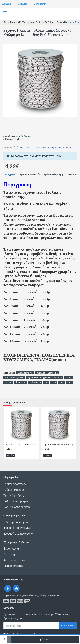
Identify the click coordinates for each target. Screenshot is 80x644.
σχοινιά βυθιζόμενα (14, 378)
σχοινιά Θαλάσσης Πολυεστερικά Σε (45, 378)
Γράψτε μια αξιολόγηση (61, 147)
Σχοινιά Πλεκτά (64, 22)
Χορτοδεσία (36, 22)
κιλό (69, 382)
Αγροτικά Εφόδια (18, 22)
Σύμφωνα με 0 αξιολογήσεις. (34, 147)
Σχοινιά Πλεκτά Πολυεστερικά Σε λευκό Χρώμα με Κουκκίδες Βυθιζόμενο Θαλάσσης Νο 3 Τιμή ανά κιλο (22, 445)
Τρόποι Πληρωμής (54, 174)
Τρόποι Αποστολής (30, 174)
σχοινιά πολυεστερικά (47, 373)
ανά (62, 382)
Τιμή (54, 382)
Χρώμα (8, 382)
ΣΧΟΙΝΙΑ (49, 22)
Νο (46, 382)
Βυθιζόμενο (35, 382)
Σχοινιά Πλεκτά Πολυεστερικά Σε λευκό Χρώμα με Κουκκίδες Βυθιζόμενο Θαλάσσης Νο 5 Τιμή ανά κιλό (59, 445)
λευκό (69, 378)
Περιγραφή (10, 175)
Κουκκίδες (21, 382)
